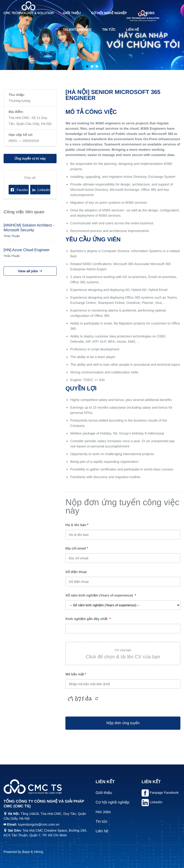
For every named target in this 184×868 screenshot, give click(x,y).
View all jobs (30, 271)
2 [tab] (92, 66)
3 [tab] (97, 66)
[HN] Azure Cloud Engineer (27, 250)
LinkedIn (156, 802)
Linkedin (40, 190)
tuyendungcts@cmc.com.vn (39, 824)
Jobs (146, 13)
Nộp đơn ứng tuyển (123, 723)
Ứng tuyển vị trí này (30, 158)
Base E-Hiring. (33, 852)
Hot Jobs (103, 812)
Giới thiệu (72, 13)
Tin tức (109, 29)
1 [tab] (87, 66)
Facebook (18, 190)
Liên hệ (132, 29)
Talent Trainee (77, 29)
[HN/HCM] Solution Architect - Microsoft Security (29, 228)
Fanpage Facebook (164, 793)
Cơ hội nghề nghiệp (109, 13)
